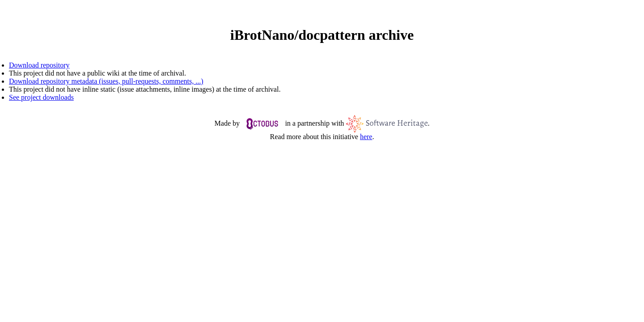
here (366, 137)
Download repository (39, 65)
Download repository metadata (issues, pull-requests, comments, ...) (106, 81)
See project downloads (41, 97)
